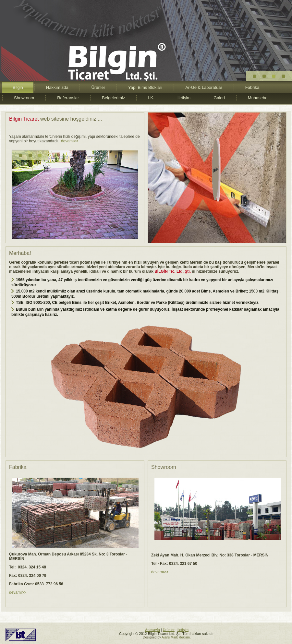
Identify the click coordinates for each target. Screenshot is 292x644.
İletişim (184, 98)
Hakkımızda (57, 87)
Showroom (24, 98)
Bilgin (18, 87)
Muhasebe (258, 98)
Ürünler (98, 87)
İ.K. (151, 98)
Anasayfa (152, 630)
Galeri (219, 98)
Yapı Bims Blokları (145, 87)
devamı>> (70, 141)
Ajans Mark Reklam (176, 637)
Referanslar (68, 98)
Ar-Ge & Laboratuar (204, 87)
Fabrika (252, 87)
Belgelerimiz (113, 98)
